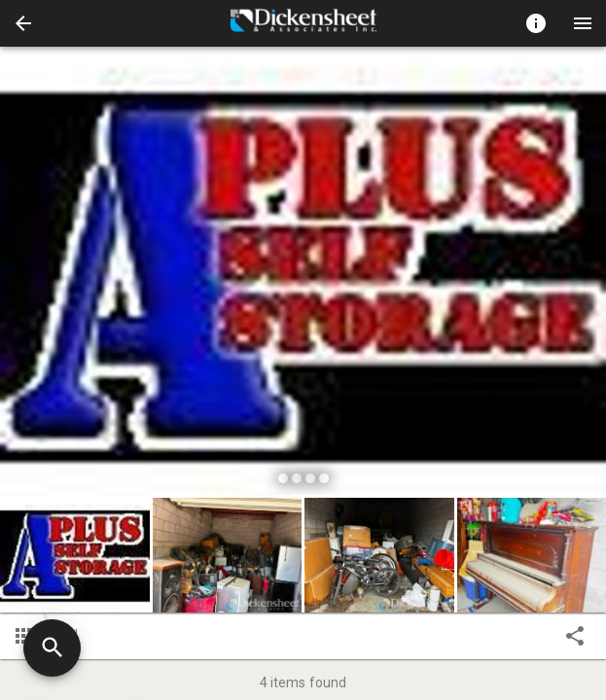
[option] (303, 274)
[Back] (23, 23)
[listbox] (303, 274)
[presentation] (303, 23)
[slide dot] (283, 478)
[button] (23, 23)
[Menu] (583, 23)
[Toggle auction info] (536, 23)
